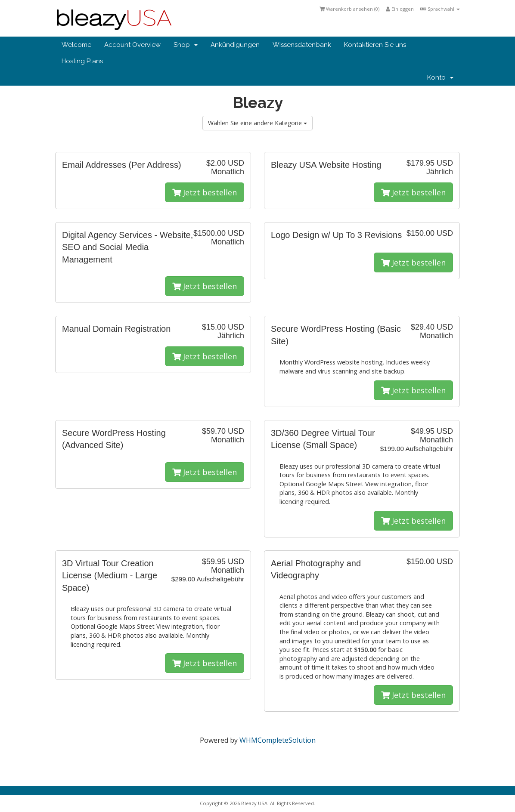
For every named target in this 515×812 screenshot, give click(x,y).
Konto (440, 77)
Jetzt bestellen (205, 192)
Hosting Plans (82, 61)
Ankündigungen (235, 45)
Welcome (76, 45)
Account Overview (132, 45)
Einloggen (400, 9)
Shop (186, 45)
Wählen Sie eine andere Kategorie (257, 123)
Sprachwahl (440, 9)
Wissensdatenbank (302, 45)
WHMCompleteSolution (278, 740)
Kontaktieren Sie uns (375, 45)
